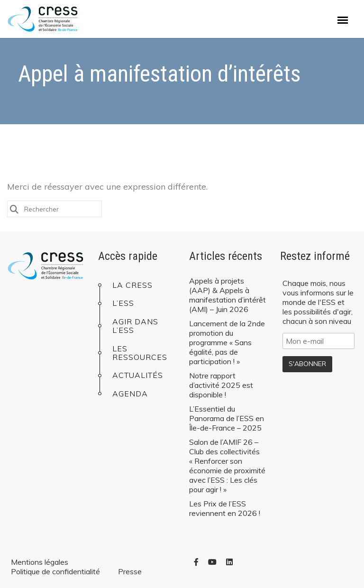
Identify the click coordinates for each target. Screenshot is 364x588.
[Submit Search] (14, 208)
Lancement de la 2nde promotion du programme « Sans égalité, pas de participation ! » (227, 342)
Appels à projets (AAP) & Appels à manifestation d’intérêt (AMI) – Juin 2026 (227, 295)
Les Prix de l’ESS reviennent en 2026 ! (225, 508)
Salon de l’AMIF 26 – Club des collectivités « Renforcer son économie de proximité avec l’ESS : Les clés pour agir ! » (227, 466)
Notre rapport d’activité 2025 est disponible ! (221, 385)
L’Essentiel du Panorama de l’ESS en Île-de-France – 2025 (227, 418)
